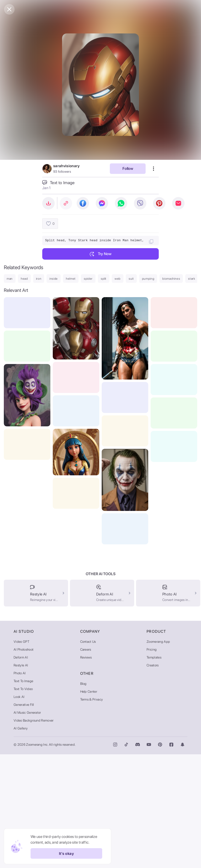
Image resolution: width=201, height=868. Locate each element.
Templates (154, 771)
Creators (153, 779)
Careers (86, 763)
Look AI (19, 810)
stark (192, 279)
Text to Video (23, 803)
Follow (128, 169)
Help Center (89, 805)
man (10, 279)
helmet (71, 279)
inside (54, 279)
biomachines (171, 279)
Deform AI (21, 771)
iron (39, 279)
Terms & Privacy (92, 813)
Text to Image (23, 795)
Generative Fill (24, 818)
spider (88, 279)
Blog (83, 797)
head (24, 279)
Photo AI (20, 787)
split (104, 279)
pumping (148, 279)
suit (131, 279)
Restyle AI (21, 779)
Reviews (86, 771)
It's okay (66, 853)
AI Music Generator (27, 826)
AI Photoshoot (24, 763)
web (118, 279)
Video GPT (21, 755)
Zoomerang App (158, 755)
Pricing (152, 763)
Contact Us (88, 755)
